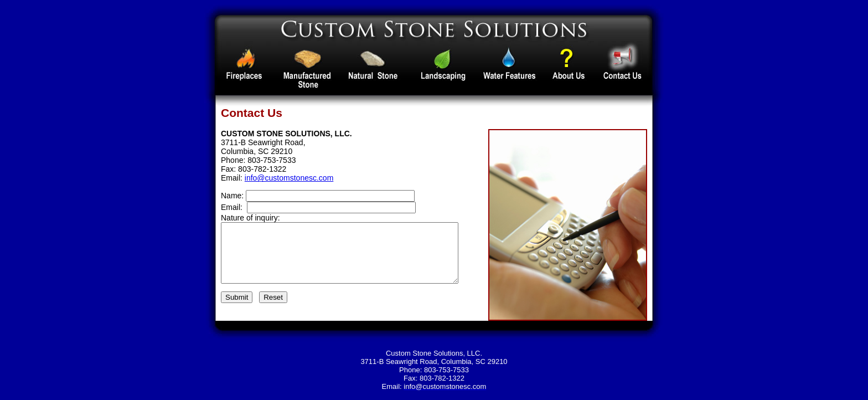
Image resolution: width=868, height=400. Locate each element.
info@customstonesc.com (289, 178)
